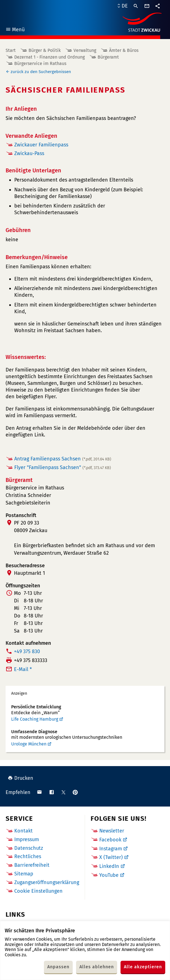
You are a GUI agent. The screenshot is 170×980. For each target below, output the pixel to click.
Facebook (110, 840)
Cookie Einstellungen (38, 891)
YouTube (109, 875)
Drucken (21, 778)
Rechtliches (28, 856)
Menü (15, 30)
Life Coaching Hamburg (35, 719)
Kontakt (23, 831)
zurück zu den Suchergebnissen (41, 72)
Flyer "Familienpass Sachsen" (63, 467)
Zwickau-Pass (29, 153)
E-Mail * (23, 669)
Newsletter (112, 831)
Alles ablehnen (97, 967)
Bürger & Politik (45, 50)
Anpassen (58, 967)
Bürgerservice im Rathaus (40, 63)
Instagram (111, 849)
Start (11, 50)
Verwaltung (85, 50)
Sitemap (24, 874)
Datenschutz (29, 848)
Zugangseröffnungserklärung (47, 882)
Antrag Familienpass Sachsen (63, 459)
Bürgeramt (108, 57)
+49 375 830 (27, 651)
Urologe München (29, 744)
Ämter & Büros (124, 50)
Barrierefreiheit (32, 865)
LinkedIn (109, 866)
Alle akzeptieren (143, 967)
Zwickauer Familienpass (41, 145)
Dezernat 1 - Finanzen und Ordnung (49, 57)
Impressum (27, 839)
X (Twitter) (111, 857)
